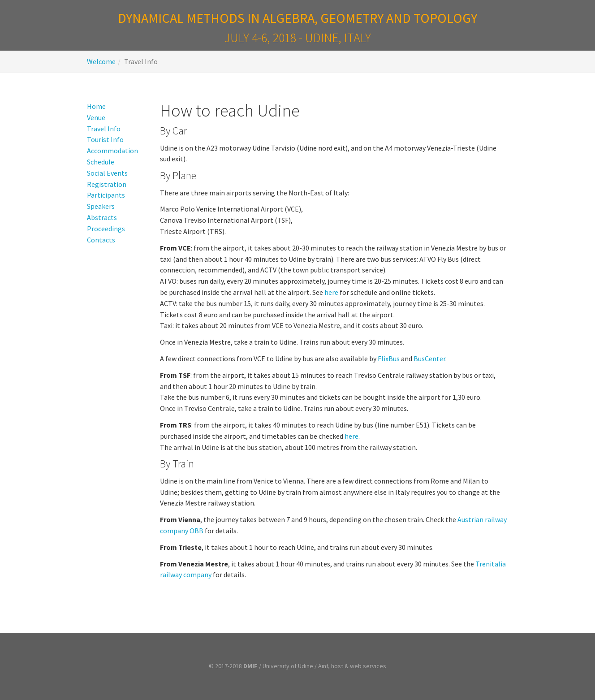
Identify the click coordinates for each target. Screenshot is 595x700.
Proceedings (106, 229)
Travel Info (104, 129)
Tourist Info (105, 139)
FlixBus (389, 359)
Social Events (107, 173)
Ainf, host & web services (352, 666)
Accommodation (112, 151)
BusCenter (429, 359)
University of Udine (288, 666)
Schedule (101, 162)
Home (96, 106)
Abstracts (102, 217)
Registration (107, 184)
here (331, 292)
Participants (106, 195)
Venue (96, 117)
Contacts (101, 240)
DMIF (250, 666)
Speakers (101, 206)
